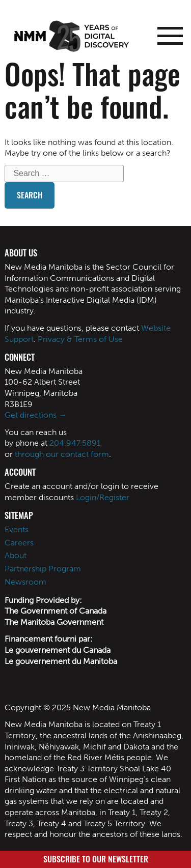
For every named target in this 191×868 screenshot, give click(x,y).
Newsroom (25, 582)
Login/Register (103, 497)
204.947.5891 (75, 443)
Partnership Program (43, 569)
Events (17, 529)
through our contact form (62, 454)
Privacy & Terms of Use (80, 339)
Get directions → (36, 415)
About (16, 555)
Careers (19, 543)
